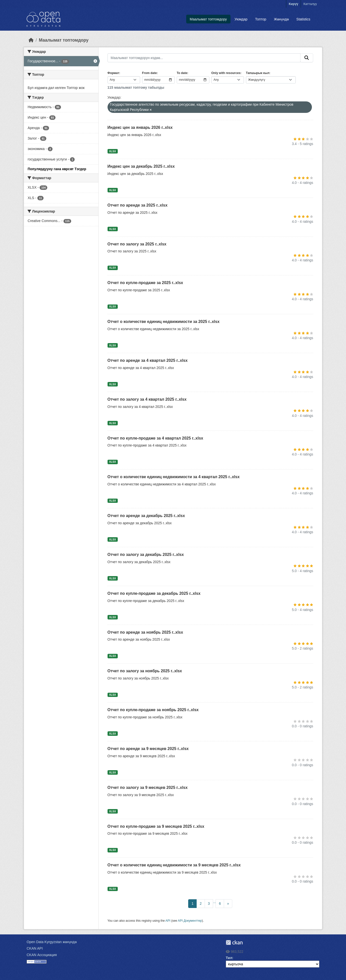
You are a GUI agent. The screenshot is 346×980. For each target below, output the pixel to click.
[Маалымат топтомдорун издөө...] (204, 58)
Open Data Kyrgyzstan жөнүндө (52, 942)
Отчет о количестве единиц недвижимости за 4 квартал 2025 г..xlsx (174, 477)
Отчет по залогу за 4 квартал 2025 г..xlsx (147, 399)
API (168, 921)
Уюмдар (241, 19)
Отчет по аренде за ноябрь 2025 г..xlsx (145, 632)
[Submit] (307, 58)
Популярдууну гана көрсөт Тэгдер (57, 169)
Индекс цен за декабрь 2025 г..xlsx (141, 166)
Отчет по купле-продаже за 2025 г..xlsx (145, 283)
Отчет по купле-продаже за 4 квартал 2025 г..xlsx (155, 438)
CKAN (234, 942)
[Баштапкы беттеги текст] (31, 40)
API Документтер (190, 921)
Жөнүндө (281, 19)
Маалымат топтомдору (208, 19)
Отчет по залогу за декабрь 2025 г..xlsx (146, 555)
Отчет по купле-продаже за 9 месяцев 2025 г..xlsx (156, 826)
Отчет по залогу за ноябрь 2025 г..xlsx (145, 671)
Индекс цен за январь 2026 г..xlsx (140, 127)
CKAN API (35, 948)
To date (182, 73)
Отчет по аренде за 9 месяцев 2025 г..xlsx (148, 749)
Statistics (303, 19)
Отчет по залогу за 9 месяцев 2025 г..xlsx (148, 788)
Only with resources (226, 73)
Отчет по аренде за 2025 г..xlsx (138, 205)
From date (149, 73)
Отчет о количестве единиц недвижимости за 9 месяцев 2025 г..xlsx (174, 865)
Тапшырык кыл (258, 73)
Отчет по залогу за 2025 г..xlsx (137, 244)
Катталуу (310, 4)
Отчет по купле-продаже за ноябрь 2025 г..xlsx (153, 710)
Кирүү (293, 4)
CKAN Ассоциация (42, 955)
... (215, 902)
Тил (229, 958)
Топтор (261, 19)
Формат (113, 73)
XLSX (112, 151)
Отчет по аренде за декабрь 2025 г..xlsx (146, 516)
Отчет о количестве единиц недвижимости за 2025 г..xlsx (164, 322)
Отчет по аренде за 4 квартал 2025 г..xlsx (148, 360)
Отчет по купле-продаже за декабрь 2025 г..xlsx (154, 593)
